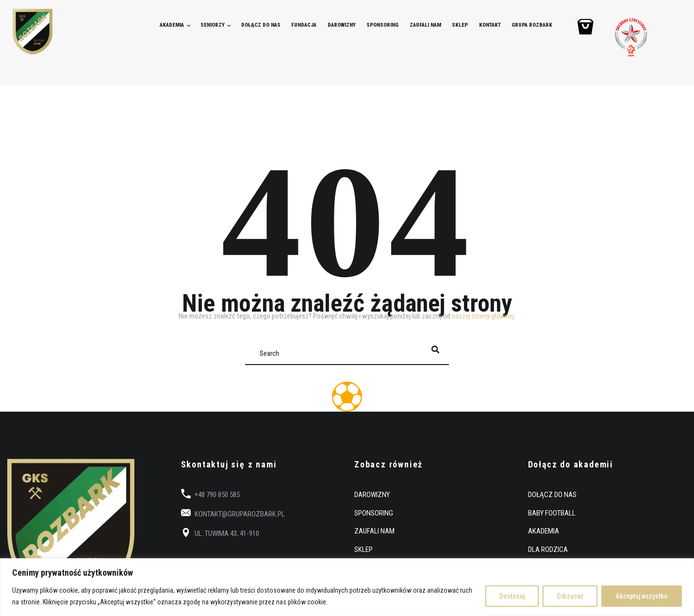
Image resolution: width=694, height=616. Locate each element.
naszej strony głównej (483, 316)
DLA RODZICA (548, 549)
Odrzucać (570, 596)
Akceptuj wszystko (642, 596)
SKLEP (460, 25)
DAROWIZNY (342, 25)
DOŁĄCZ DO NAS (261, 25)
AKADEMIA (172, 25)
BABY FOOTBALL (552, 513)
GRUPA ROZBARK (532, 25)
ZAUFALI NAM (425, 25)
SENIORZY (213, 25)
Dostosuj (512, 596)
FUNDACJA (304, 25)
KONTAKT (490, 25)
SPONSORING (382, 25)
